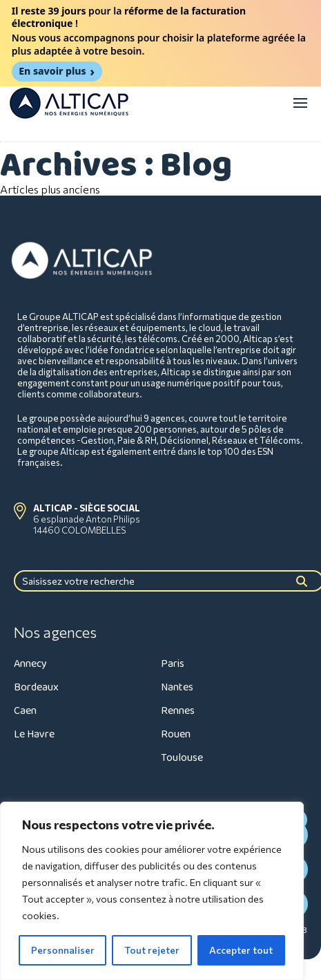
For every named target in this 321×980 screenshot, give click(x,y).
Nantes (177, 687)
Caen (25, 711)
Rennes (178, 711)
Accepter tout (241, 950)
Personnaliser (63, 950)
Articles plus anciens (50, 189)
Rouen (176, 734)
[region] (152, 891)
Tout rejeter (152, 950)
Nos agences (55, 632)
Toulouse (182, 758)
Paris (173, 664)
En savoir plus (52, 71)
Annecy (30, 664)
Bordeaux (36, 687)
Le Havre (34, 734)
